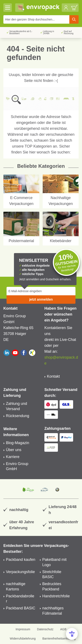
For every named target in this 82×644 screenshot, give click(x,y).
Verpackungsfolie (20, 572)
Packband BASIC (21, 608)
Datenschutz (45, 629)
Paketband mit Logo (54, 562)
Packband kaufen (21, 560)
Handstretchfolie (56, 596)
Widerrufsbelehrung (23, 639)
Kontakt (53, 376)
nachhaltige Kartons (16, 586)
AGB (63, 629)
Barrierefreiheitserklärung (59, 639)
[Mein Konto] (66, 8)
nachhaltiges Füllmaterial (53, 611)
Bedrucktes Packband (52, 586)
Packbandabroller (20, 599)
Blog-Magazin (18, 443)
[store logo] (43, 8)
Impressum (23, 629)
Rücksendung (18, 416)
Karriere (13, 457)
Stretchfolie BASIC (52, 574)
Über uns (14, 450)
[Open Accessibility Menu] (72, 634)
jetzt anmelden (41, 299)
